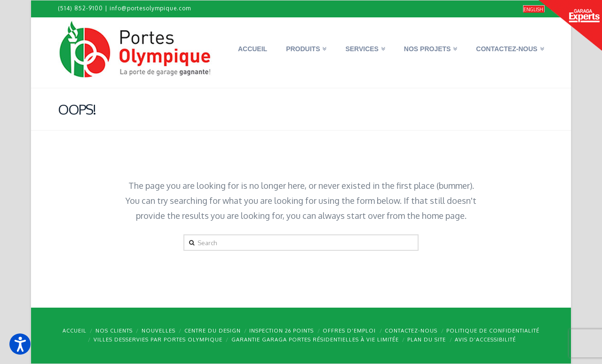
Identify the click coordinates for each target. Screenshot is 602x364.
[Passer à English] (534, 9)
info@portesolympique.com (150, 8)
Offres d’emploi (349, 331)
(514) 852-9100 (80, 8)
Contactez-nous (411, 331)
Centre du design (213, 331)
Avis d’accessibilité (485, 340)
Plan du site (427, 340)
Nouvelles (158, 331)
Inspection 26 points (281, 331)
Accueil (75, 331)
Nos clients (114, 331)
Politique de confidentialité (493, 331)
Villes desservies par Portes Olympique (158, 340)
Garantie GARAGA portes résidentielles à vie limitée (315, 340)
